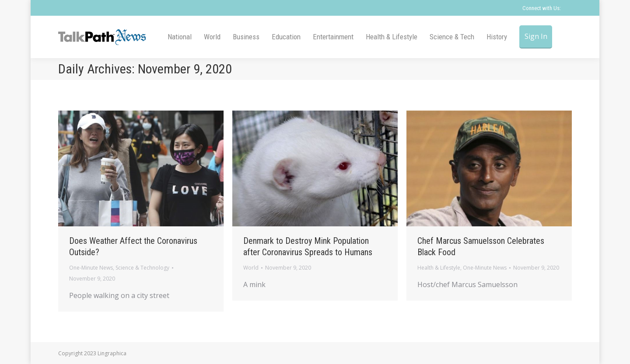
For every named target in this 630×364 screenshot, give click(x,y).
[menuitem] (180, 37)
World (251, 268)
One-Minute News (91, 268)
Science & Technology (142, 268)
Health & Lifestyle (439, 268)
